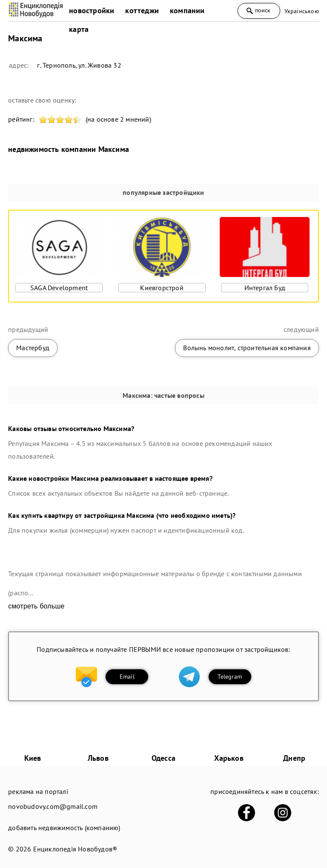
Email (127, 677)
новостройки (92, 10)
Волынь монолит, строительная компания (247, 348)
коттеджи (142, 10)
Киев (33, 758)
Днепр (294, 758)
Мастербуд (33, 348)
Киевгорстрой (162, 288)
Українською (302, 11)
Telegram (230, 677)
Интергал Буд (265, 288)
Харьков (229, 758)
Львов (98, 758)
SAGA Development (59, 288)
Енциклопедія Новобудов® (75, 849)
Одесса (163, 758)
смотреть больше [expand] (36, 606)
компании (187, 10)
